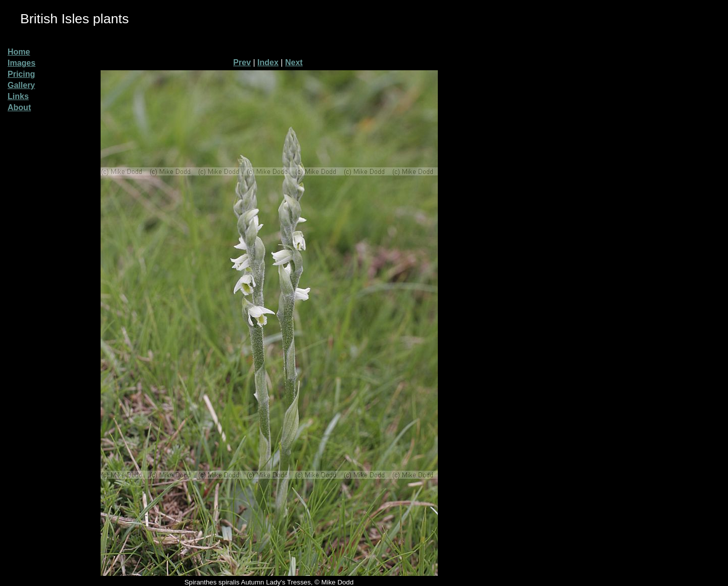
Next (294, 62)
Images (21, 63)
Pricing (21, 74)
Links (18, 96)
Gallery (21, 85)
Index (268, 62)
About (19, 107)
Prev (242, 62)
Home (19, 52)
